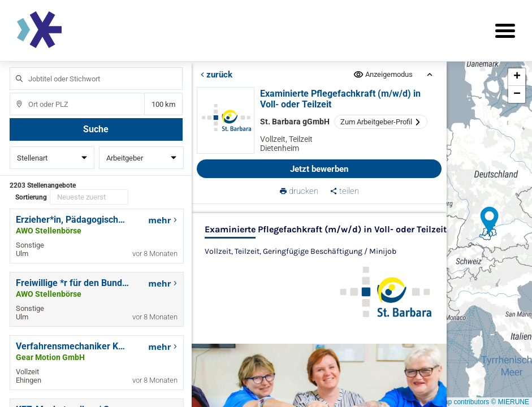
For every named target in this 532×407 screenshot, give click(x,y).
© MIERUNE (510, 402)
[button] (490, 220)
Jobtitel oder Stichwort (14, 68)
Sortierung (31, 197)
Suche (96, 129)
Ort (14, 93)
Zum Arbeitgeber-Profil (381, 122)
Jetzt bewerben (320, 169)
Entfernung (163, 104)
